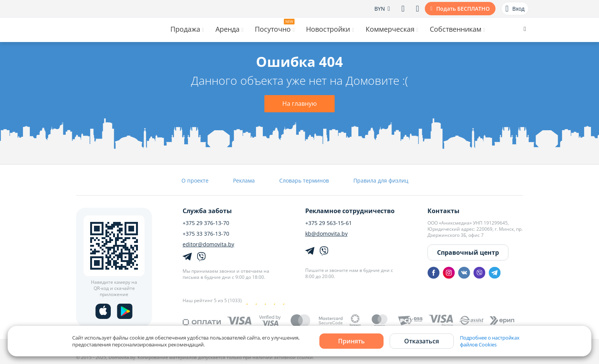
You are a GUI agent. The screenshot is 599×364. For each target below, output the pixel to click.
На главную (299, 104)
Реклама (244, 180)
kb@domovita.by (326, 234)
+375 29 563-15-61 (329, 223)
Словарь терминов (304, 180)
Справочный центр (468, 252)
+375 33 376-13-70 (206, 234)
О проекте (195, 180)
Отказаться (422, 341)
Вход (515, 9)
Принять (351, 341)
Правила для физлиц (381, 180)
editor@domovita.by (208, 244)
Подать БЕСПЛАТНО (463, 9)
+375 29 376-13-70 (206, 223)
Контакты (444, 211)
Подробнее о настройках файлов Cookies (490, 341)
